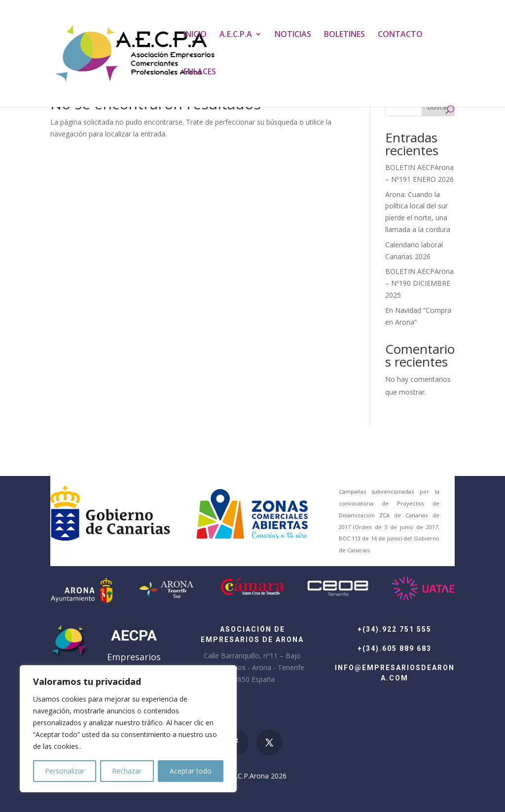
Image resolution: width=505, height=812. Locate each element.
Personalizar (65, 771)
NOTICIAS (293, 35)
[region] (128, 729)
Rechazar (127, 771)
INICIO (195, 35)
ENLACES (200, 72)
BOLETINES (344, 35)
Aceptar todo (191, 771)
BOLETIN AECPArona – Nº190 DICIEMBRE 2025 (419, 283)
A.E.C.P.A (236, 35)
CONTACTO (400, 35)
